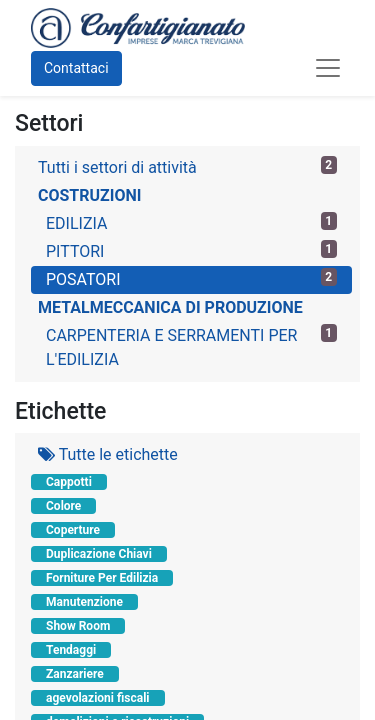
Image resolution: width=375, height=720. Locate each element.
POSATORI (191, 278)
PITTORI (191, 250)
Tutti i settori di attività (187, 166)
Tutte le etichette (108, 454)
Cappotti (69, 482)
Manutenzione (84, 602)
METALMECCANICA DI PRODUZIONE (170, 307)
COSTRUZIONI (89, 195)
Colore (63, 506)
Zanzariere (75, 674)
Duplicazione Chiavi (99, 554)
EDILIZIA (191, 222)
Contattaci (76, 68)
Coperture (73, 530)
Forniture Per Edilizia (102, 578)
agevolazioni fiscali (98, 698)
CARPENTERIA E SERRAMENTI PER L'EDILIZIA (191, 346)
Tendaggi (71, 650)
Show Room (78, 626)
